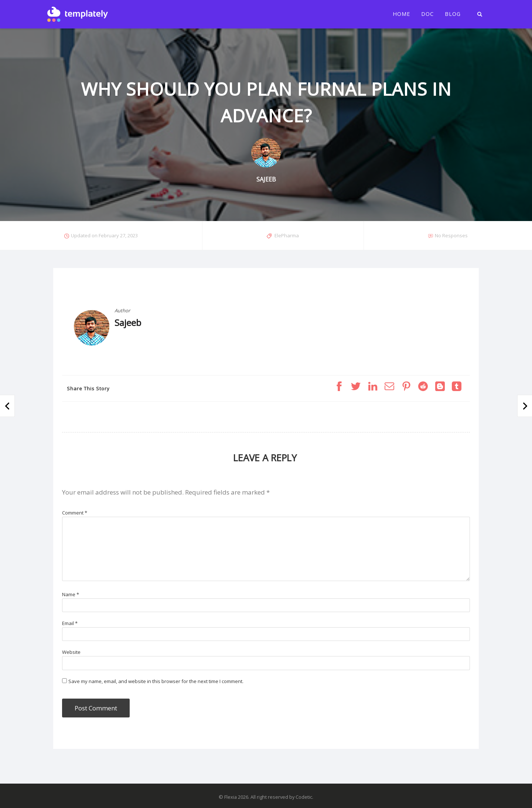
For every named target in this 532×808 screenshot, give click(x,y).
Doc (427, 14)
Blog (453, 14)
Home (401, 14)
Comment (75, 513)
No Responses (451, 235)
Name (71, 594)
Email (70, 623)
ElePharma (287, 235)
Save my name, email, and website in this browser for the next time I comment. (156, 681)
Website (71, 652)
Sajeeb (128, 322)
